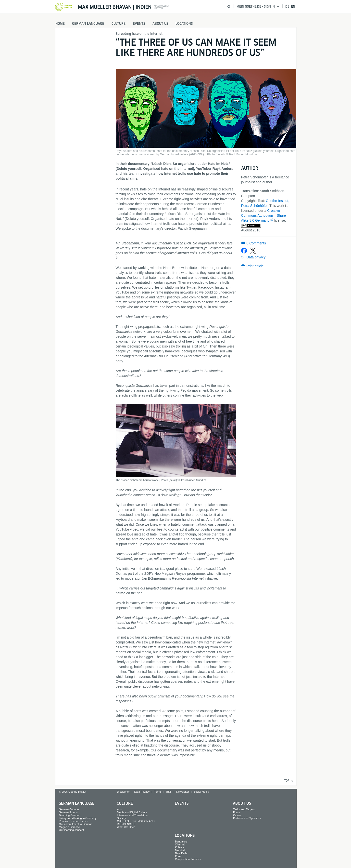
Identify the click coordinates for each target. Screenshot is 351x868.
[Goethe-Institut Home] (64, 7)
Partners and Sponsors (247, 818)
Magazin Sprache (69, 827)
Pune (178, 856)
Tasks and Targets (244, 809)
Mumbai (180, 850)
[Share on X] (253, 251)
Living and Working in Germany (78, 818)
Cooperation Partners (188, 859)
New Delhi (181, 853)
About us (160, 24)
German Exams (68, 812)
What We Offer (126, 827)
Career (237, 815)
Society (121, 818)
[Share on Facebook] (244, 251)
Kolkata (180, 847)
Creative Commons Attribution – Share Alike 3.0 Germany (264, 215)
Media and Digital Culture (132, 812)
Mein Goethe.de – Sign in (258, 7)
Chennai (180, 844)
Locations (184, 24)
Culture (119, 24)
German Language (88, 24)
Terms (158, 792)
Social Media (201, 792)
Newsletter (183, 792)
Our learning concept (71, 830)
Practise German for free (74, 821)
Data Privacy (142, 792)
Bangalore (181, 841)
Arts (119, 809)
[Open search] (229, 7)
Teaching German (69, 815)
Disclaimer (123, 792)
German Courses (69, 809)
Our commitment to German (75, 824)
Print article (255, 266)
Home (60, 24)
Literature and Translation (132, 815)
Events (139, 24)
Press (237, 812)
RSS (169, 792)
